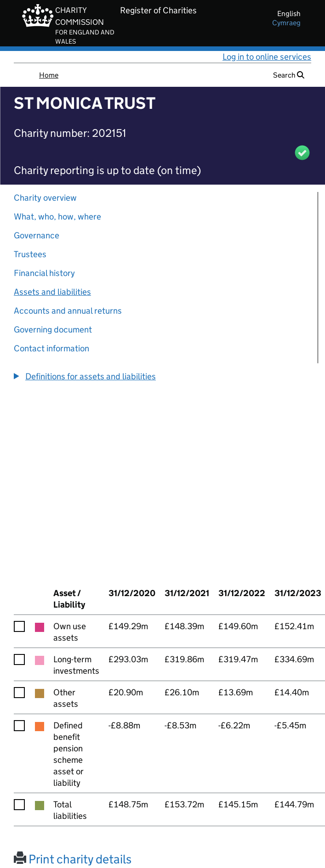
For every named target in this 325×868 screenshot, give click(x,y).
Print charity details (73, 859)
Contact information (51, 348)
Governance (37, 235)
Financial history (44, 273)
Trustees (30, 254)
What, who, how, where (57, 217)
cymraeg (286, 23)
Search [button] (289, 75)
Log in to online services (267, 57)
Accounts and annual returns (68, 311)
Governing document (53, 330)
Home (49, 75)
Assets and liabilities (52, 292)
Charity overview (45, 198)
